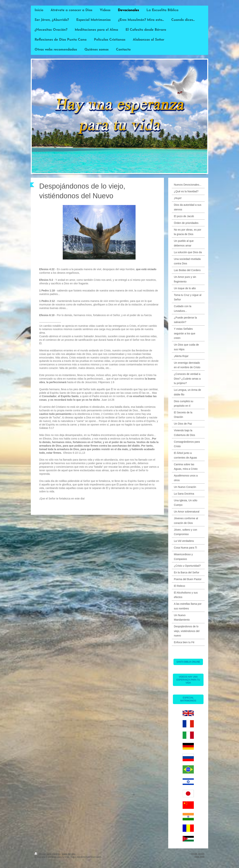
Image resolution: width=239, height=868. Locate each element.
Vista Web (199, 857)
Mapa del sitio (69, 854)
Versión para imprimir (47, 854)
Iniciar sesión (198, 854)
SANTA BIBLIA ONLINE (188, 662)
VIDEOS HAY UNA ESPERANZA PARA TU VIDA (188, 680)
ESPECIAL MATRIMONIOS (188, 699)
